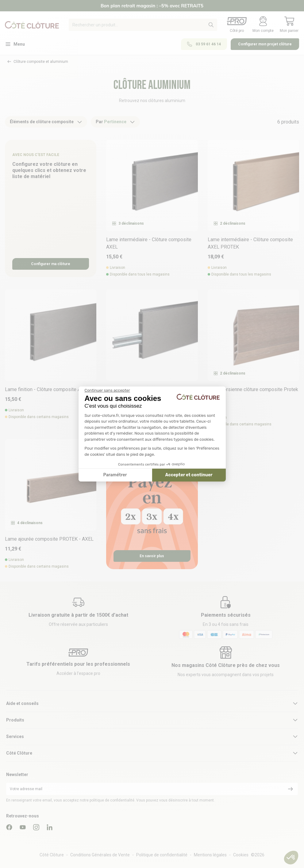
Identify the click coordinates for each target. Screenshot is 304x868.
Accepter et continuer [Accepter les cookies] (189, 475)
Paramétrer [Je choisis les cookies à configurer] (115, 475)
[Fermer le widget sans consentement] (107, 390)
